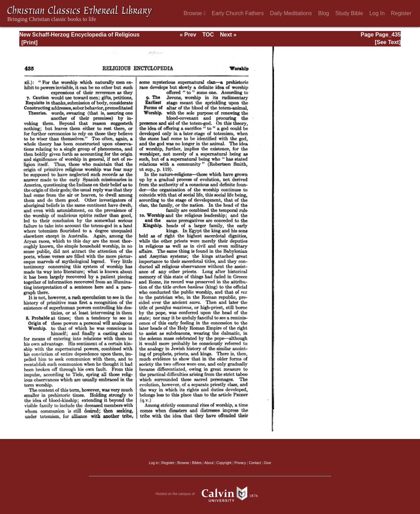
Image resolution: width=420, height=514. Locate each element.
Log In (377, 13)
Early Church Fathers (238, 13)
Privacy (240, 463)
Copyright (224, 463)
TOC (208, 35)
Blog (324, 13)
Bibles (197, 463)
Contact (255, 463)
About (209, 463)
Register (401, 13)
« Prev (188, 35)
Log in (154, 463)
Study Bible (349, 13)
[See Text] (388, 42)
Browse (195, 13)
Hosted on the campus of (210, 494)
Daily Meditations (291, 13)
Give (267, 463)
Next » (228, 35)
